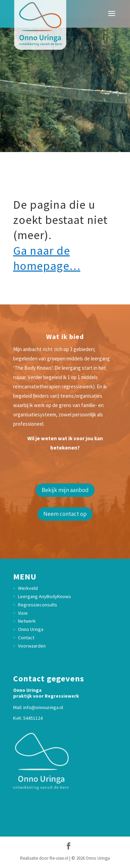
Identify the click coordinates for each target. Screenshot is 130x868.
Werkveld (28, 588)
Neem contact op (65, 514)
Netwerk (27, 621)
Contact (26, 638)
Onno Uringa (31, 629)
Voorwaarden (32, 646)
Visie (23, 613)
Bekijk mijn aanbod (65, 490)
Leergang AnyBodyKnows (45, 596)
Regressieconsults (38, 605)
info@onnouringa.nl (43, 707)
